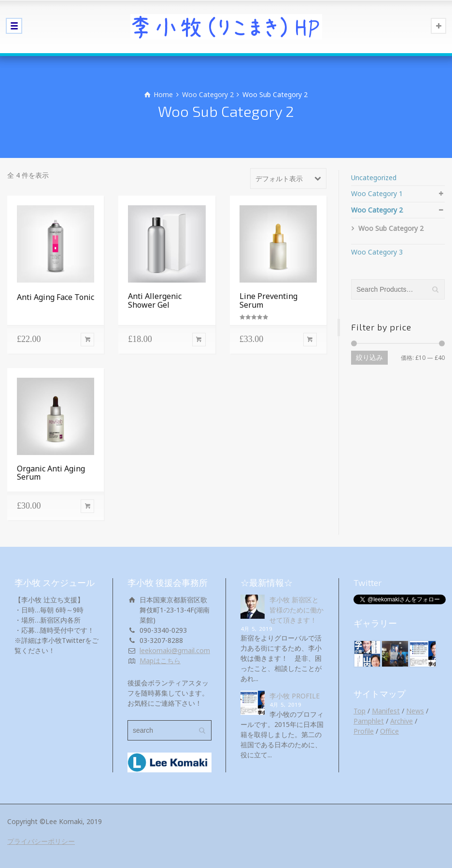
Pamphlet (369, 721)
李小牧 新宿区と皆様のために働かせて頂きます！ (297, 610)
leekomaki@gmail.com (175, 650)
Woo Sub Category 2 (391, 228)
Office (389, 731)
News (415, 711)
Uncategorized (374, 178)
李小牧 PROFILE (295, 696)
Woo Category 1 (377, 193)
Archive (402, 721)
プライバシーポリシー (41, 841)
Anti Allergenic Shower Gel (155, 300)
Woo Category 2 (208, 94)
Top (360, 711)
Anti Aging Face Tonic (56, 297)
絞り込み (369, 357)
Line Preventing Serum (268, 300)
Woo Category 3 (377, 252)
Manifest (386, 711)
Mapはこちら (160, 661)
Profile (364, 731)
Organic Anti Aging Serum (51, 473)
